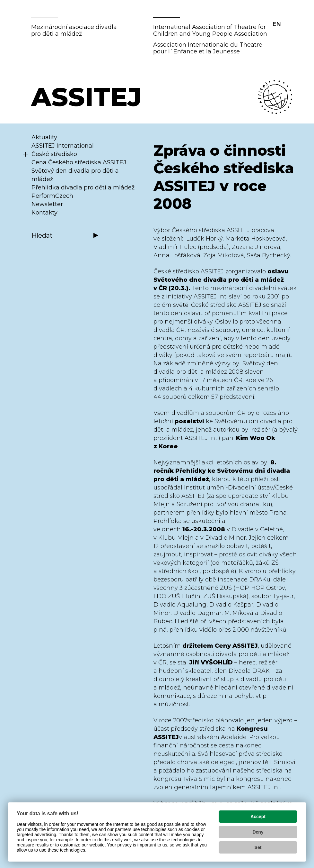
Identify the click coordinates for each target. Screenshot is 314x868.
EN (277, 24)
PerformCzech (52, 196)
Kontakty (44, 213)
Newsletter (47, 204)
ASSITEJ (86, 97)
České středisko (54, 154)
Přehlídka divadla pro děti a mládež (83, 187)
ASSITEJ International (63, 146)
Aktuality (44, 137)
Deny (258, 832)
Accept (258, 817)
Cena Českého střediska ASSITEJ (79, 162)
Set (258, 847)
